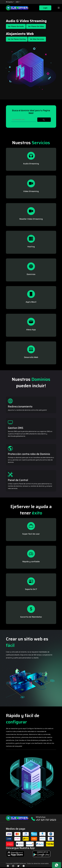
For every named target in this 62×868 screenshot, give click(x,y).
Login (45, 8)
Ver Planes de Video (36, 26)
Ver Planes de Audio (16, 26)
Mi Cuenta (9, 2)
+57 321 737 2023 (46, 820)
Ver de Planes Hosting (17, 39)
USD (17, 2)
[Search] (24, 120)
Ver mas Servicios (37, 39)
